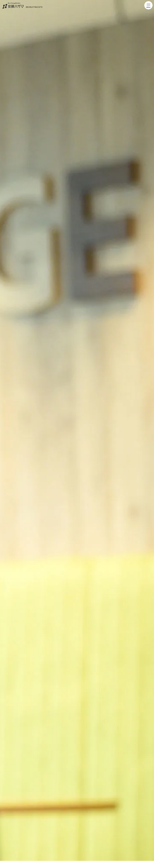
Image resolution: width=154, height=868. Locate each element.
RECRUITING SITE (34, 7)
